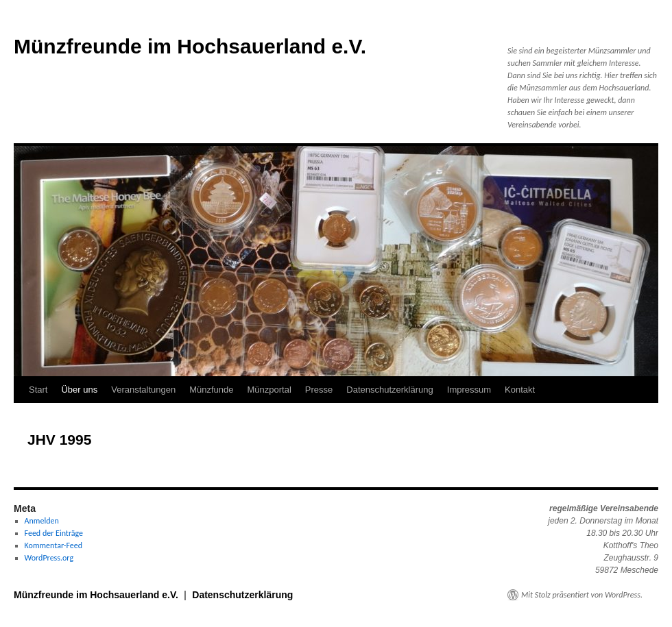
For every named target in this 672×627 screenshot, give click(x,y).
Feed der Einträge (54, 533)
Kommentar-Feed (53, 545)
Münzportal (269, 390)
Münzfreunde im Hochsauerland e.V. (190, 46)
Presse (319, 390)
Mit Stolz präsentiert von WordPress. (582, 595)
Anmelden (42, 521)
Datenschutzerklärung (389, 390)
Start (38, 390)
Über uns (79, 390)
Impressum (469, 390)
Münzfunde (211, 390)
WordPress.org (49, 558)
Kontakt (520, 390)
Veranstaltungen (143, 390)
